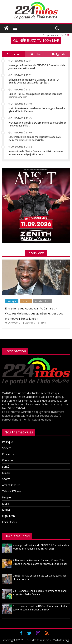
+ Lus (36, 54)
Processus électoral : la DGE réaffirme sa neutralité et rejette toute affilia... (37, 124)
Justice (6, 473)
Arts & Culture (43, 301)
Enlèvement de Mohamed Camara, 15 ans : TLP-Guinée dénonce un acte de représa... (34, 81)
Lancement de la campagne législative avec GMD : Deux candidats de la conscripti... (35, 139)
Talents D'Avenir (12, 491)
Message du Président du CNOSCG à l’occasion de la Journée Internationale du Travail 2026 (41, 547)
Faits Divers (9, 522)
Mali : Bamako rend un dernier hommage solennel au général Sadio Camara (37, 110)
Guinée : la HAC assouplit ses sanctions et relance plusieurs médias (35, 96)
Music (6, 504)
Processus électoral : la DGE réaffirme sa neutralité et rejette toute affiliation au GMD (40, 608)
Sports (6, 479)
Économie (8, 454)
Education (8, 460)
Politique (12, 301)
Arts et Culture (11, 485)
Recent (14, 54)
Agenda (59, 54)
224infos (30, 323)
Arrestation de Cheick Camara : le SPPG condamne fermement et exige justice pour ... (36, 153)
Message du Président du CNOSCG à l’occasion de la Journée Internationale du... (37, 67)
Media (6, 510)
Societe (26, 301)
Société (7, 448)
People (6, 497)
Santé (6, 467)
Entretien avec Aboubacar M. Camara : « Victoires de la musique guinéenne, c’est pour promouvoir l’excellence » (35, 313)
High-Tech (8, 516)
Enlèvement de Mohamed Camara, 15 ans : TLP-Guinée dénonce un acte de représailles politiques (40, 562)
